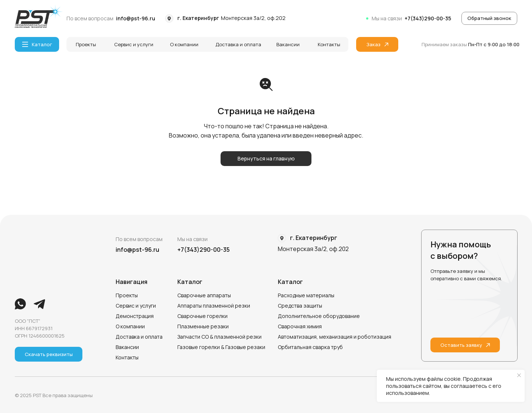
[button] (489, 18)
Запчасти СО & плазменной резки (219, 337)
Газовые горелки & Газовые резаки (221, 347)
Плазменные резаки (203, 326)
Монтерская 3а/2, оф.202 (253, 18)
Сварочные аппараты (204, 295)
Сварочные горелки (202, 316)
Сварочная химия (300, 326)
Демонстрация (135, 316)
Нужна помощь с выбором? (461, 250)
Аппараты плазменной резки (214, 306)
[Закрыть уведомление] (519, 375)
